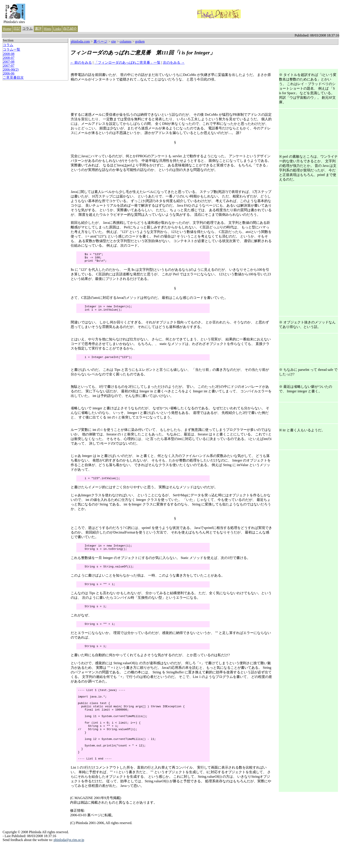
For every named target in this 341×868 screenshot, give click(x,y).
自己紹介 (70, 29)
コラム (27, 29)
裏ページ (100, 41)
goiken (140, 41)
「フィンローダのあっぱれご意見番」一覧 (127, 63)
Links (57, 29)
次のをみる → (174, 63)
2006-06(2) (11, 69)
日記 (17, 29)
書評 (38, 29)
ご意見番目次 (13, 78)
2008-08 (9, 54)
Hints (48, 29)
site (114, 41)
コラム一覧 (12, 49)
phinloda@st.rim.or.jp (69, 863)
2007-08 (9, 62)
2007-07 (9, 66)
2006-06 (9, 73)
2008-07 (9, 58)
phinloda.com (80, 41)
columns (125, 41)
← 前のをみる (81, 63)
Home (7, 29)
